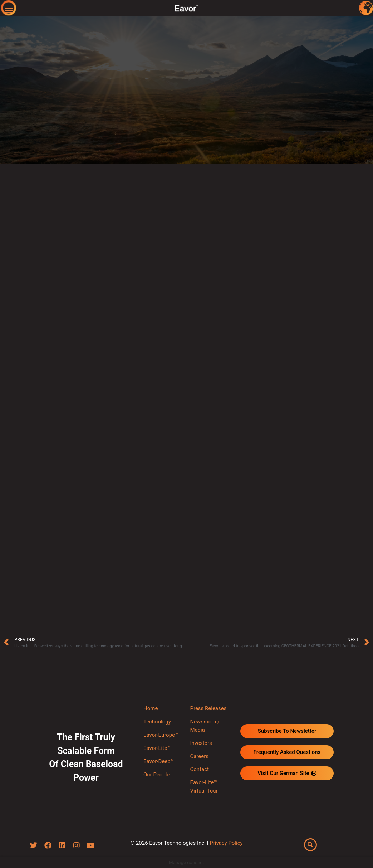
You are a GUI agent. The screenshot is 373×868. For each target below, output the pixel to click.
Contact (199, 769)
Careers (199, 756)
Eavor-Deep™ (159, 761)
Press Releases (208, 708)
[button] (9, 10)
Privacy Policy (226, 843)
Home (151, 708)
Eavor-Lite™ (157, 748)
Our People (156, 775)
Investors (201, 743)
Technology (157, 722)
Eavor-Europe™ (161, 735)
